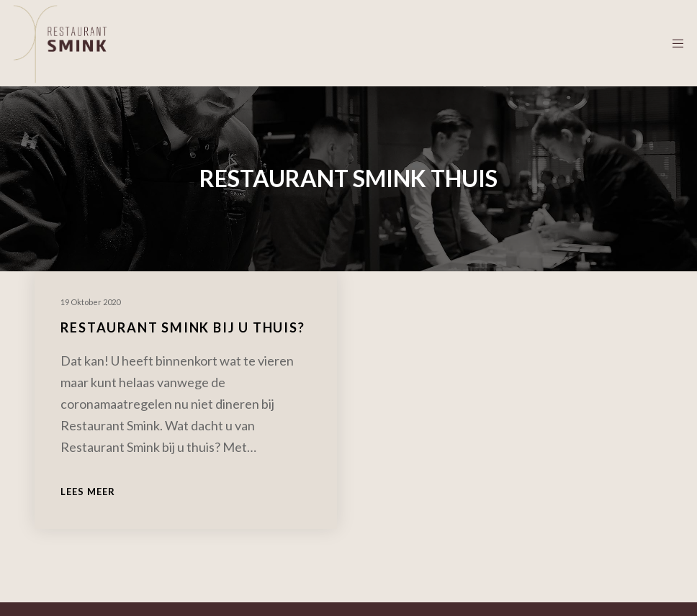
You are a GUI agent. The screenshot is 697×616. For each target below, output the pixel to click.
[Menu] (673, 43)
